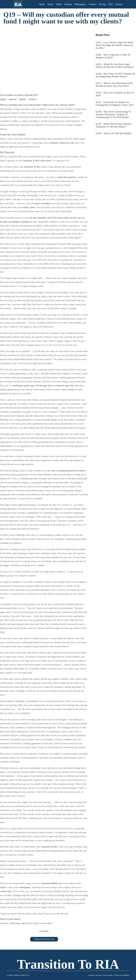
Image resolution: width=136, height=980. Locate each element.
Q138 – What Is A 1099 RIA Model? (114, 133)
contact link (6, 891)
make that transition (67, 177)
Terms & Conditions (122, 975)
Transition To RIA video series (37, 161)
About (50, 4)
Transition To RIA (32, 167)
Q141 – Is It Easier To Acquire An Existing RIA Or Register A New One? (115, 103)
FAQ (110, 4)
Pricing (102, 4)
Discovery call (18, 923)
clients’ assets (29, 207)
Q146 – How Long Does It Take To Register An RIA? (113, 56)
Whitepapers (80, 4)
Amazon (33, 99)
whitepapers (25, 887)
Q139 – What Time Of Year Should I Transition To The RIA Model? (114, 125)
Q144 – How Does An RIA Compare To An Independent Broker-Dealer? (115, 75)
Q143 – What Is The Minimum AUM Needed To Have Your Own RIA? (114, 85)
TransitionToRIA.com (52, 883)
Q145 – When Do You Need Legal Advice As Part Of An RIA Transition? (115, 66)
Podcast (68, 4)
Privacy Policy (108, 975)
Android (12, 99)
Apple (3, 99)
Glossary (98, 975)
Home (42, 4)
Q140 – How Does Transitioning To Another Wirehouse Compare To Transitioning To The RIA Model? (113, 114)
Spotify (23, 99)
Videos (59, 4)
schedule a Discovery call (62, 143)
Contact (119, 4)
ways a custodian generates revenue (68, 471)
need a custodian (42, 203)
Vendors (93, 4)
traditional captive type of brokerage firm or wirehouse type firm (43, 386)
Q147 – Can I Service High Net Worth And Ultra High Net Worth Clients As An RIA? (115, 45)
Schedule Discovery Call (44, 939)
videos (3, 887)
